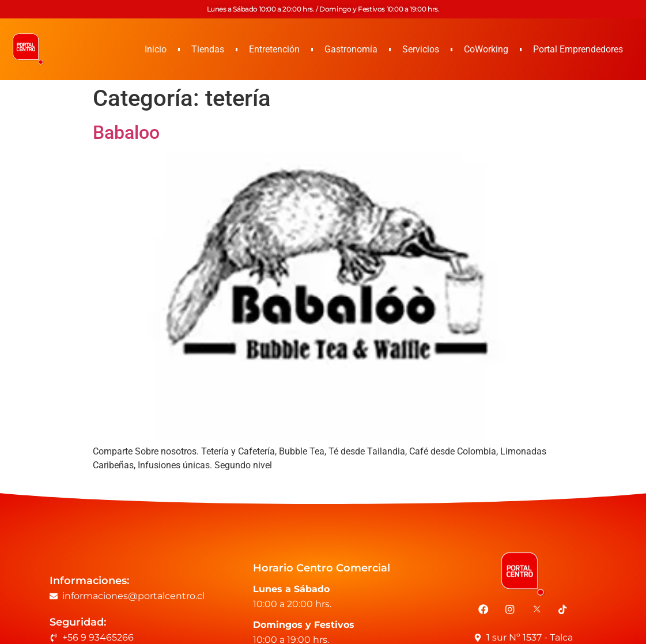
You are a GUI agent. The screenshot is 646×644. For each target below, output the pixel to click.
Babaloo (126, 132)
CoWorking (486, 49)
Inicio (156, 49)
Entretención (274, 49)
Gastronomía (351, 49)
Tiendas (208, 49)
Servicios (421, 49)
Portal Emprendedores (578, 49)
